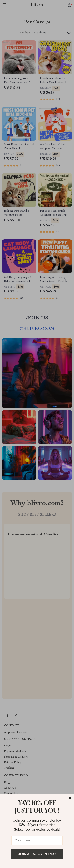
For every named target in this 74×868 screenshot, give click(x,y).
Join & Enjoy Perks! (37, 854)
